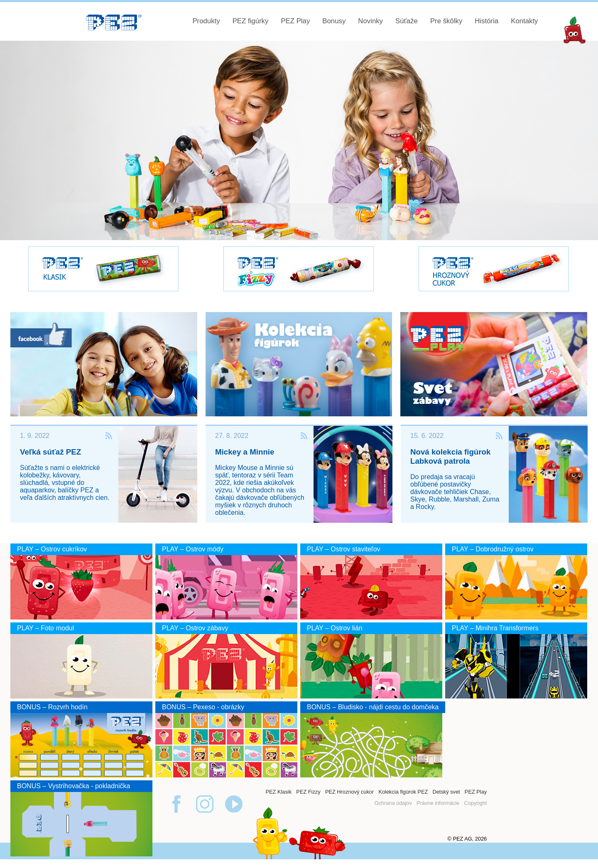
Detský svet (446, 792)
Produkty (206, 21)
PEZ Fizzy (308, 792)
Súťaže (407, 21)
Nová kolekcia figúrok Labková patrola (450, 456)
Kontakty (524, 21)
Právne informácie (438, 803)
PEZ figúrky (251, 21)
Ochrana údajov (393, 803)
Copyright (475, 803)
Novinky (370, 21)
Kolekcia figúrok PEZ (403, 792)
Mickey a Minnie (245, 452)
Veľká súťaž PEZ (50, 452)
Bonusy (334, 21)
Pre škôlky (446, 21)
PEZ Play (295, 21)
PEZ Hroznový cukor (349, 792)
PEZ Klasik (279, 792)
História (486, 21)
